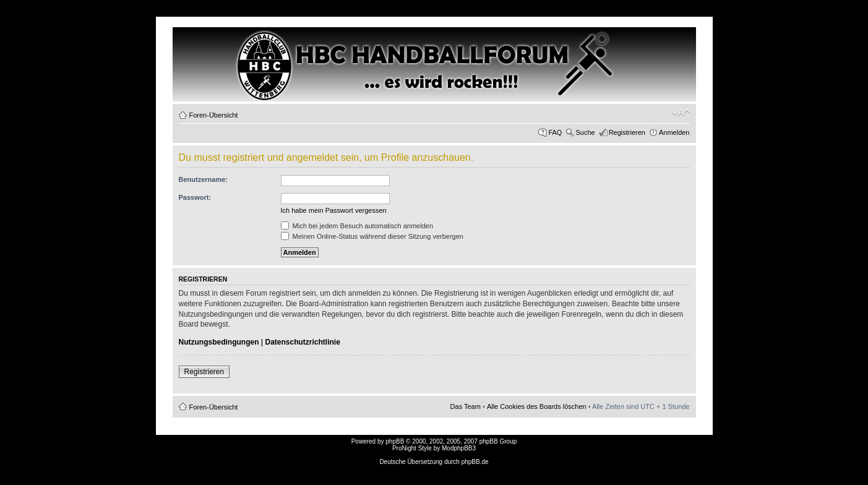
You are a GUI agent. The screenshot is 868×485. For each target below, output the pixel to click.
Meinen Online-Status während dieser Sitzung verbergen (372, 236)
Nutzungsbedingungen (219, 342)
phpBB (395, 441)
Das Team (466, 406)
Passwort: (195, 197)
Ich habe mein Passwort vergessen (334, 210)
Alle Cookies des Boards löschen (537, 406)
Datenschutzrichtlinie (303, 342)
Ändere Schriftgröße (681, 113)
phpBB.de (475, 462)
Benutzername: (203, 179)
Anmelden (674, 132)
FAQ (555, 132)
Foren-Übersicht (214, 115)
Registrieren (627, 132)
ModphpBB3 (459, 448)
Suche (585, 132)
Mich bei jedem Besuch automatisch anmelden (357, 226)
